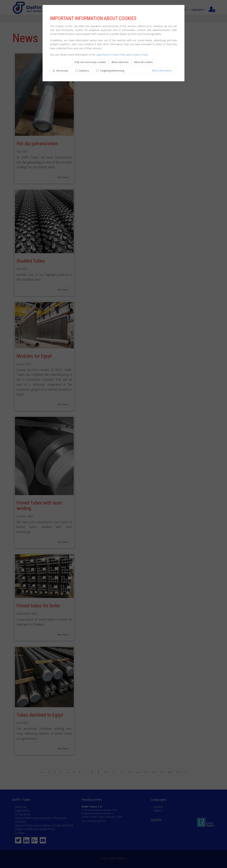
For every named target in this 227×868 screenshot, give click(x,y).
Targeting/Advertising (111, 71)
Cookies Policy (140, 55)
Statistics (83, 71)
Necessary (62, 71)
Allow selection (120, 62)
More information (162, 71)
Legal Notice (103, 55)
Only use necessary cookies (90, 62)
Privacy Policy (119, 55)
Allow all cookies (143, 62)
